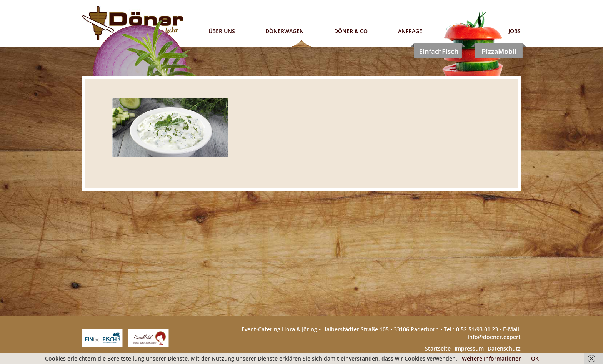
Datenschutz (504, 348)
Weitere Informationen (492, 358)
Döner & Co (351, 31)
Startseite (438, 348)
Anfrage (410, 31)
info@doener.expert (494, 337)
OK (535, 358)
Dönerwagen (285, 31)
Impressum (469, 348)
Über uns (222, 31)
